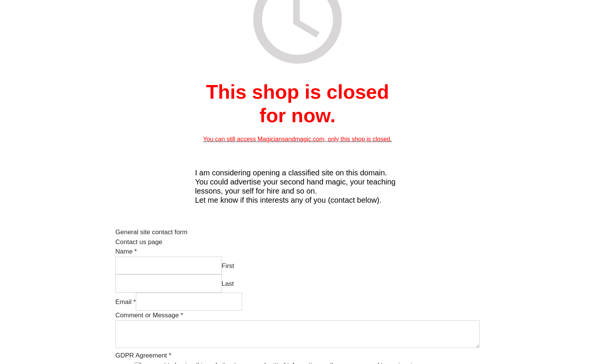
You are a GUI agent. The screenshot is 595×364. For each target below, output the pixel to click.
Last (228, 284)
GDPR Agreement (143, 355)
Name (126, 251)
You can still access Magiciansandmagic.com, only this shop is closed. (297, 139)
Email (126, 302)
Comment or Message (149, 315)
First (228, 266)
